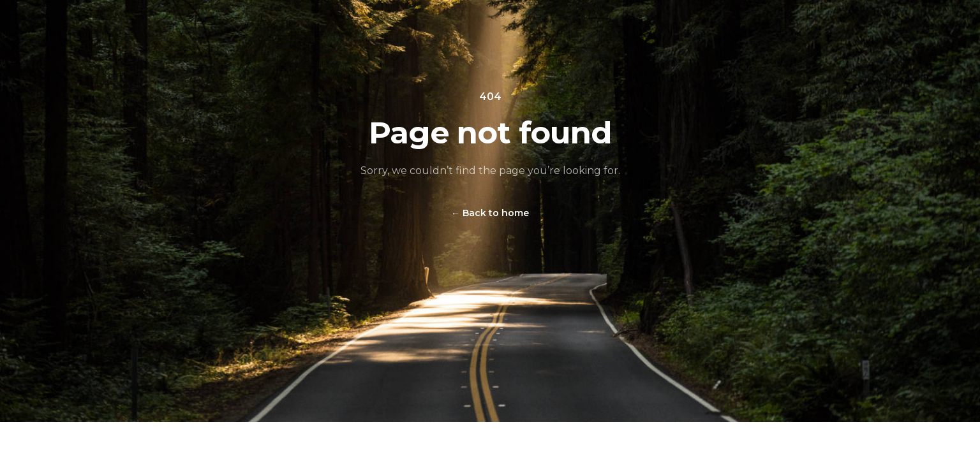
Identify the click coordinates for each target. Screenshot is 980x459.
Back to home (490, 213)
